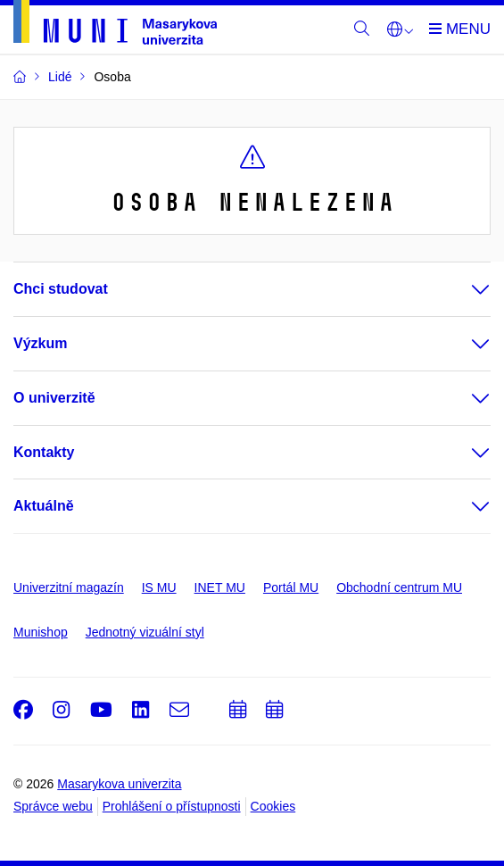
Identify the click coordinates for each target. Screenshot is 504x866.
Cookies (273, 806)
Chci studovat (61, 289)
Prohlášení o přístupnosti (172, 806)
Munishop (41, 632)
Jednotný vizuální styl (145, 632)
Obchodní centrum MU (399, 587)
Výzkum (40, 343)
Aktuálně (44, 506)
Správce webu (53, 806)
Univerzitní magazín (69, 587)
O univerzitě (54, 398)
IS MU (159, 587)
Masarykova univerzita (119, 784)
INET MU (220, 587)
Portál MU (291, 587)
